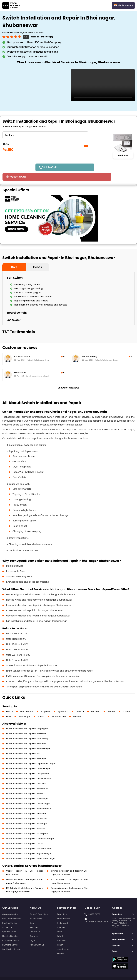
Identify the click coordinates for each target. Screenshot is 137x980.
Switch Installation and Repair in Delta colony (27, 729)
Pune (9, 707)
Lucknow (77, 707)
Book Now (123, 155)
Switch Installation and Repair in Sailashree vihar (29, 839)
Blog (32, 914)
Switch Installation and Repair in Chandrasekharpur (30, 829)
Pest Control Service (12, 909)
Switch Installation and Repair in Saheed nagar (28, 759)
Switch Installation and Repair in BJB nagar (26, 734)
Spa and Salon (9, 922)
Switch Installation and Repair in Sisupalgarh (27, 719)
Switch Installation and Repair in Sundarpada (27, 824)
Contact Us (35, 922)
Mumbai (111, 702)
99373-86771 (94, 905)
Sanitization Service (11, 940)
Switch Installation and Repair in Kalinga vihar (27, 764)
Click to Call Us (52, 167)
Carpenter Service (11, 931)
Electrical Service (10, 927)
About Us (34, 927)
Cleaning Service (10, 905)
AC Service (7, 918)
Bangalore (45, 702)
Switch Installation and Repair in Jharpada (26, 804)
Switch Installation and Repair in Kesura (25, 834)
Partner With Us (37, 935)
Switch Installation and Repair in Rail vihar (26, 819)
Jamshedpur (24, 707)
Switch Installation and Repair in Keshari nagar (28, 794)
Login (32, 931)
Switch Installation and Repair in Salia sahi (26, 774)
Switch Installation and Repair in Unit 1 (24, 744)
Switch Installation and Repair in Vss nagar (26, 749)
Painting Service (10, 914)
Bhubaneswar (27, 702)
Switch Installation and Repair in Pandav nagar (28, 739)
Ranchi (9, 702)
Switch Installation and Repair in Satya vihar (27, 809)
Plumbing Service (10, 935)
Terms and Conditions (123, 972)
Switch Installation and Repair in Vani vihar (26, 724)
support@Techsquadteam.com (99, 912)
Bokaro (41, 707)
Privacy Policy (36, 909)
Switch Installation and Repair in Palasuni (25, 784)
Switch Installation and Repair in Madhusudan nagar (31, 849)
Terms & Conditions (39, 905)
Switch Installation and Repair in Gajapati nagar (29, 844)
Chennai (80, 702)
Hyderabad (63, 702)
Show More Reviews (69, 378)
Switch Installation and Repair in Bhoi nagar (27, 814)
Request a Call (95, 167)
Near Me (34, 918)
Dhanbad (96, 702)
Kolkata (126, 702)
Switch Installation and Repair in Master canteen (29, 769)
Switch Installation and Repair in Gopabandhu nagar (31, 754)
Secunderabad (59, 707)
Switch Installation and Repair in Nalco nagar (27, 789)
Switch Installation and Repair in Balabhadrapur (29, 799)
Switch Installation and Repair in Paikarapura (27, 779)
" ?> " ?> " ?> (45, 135)
